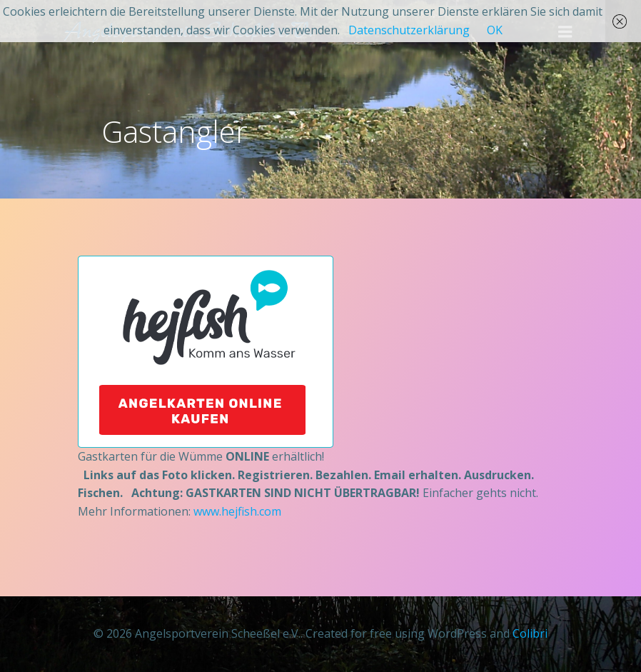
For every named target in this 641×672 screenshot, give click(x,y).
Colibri (530, 633)
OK (495, 30)
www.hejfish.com (237, 511)
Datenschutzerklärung (409, 30)
